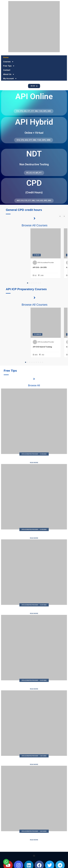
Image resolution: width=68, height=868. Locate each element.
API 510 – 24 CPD (45, 267)
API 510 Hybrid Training (47, 347)
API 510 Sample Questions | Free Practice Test (34, 836)
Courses (8, 62)
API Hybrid (34, 122)
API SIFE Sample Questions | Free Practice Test (34, 610)
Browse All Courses (35, 225)
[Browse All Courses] (35, 218)
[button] (28, 283)
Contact (7, 70)
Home (6, 57)
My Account (10, 79)
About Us (9, 74)
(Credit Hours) (34, 192)
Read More (34, 463)
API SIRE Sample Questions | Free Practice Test (34, 685)
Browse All (34, 385)
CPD (34, 183)
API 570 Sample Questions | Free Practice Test (34, 761)
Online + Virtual (34, 133)
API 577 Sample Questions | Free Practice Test (34, 459)
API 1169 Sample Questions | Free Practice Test (34, 534)
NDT (34, 154)
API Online (34, 96)
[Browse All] (34, 379)
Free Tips (9, 66)
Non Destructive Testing (34, 164)
